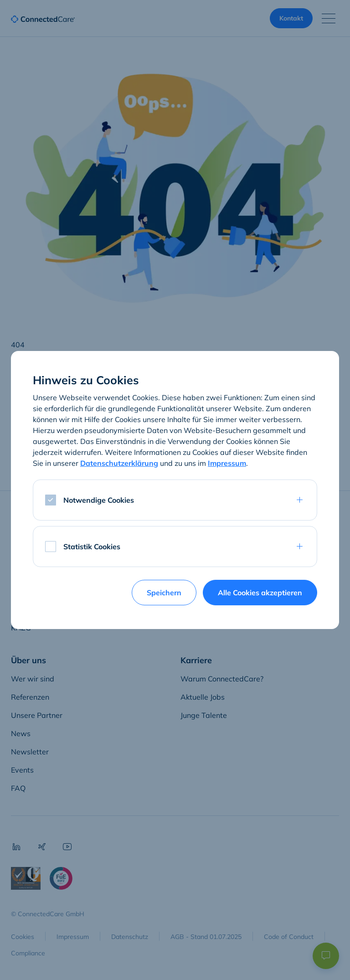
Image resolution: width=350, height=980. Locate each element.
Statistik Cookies (92, 547)
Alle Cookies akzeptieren (260, 593)
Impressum (227, 463)
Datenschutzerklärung (119, 463)
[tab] (175, 500)
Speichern (164, 593)
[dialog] (175, 490)
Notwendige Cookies (99, 500)
